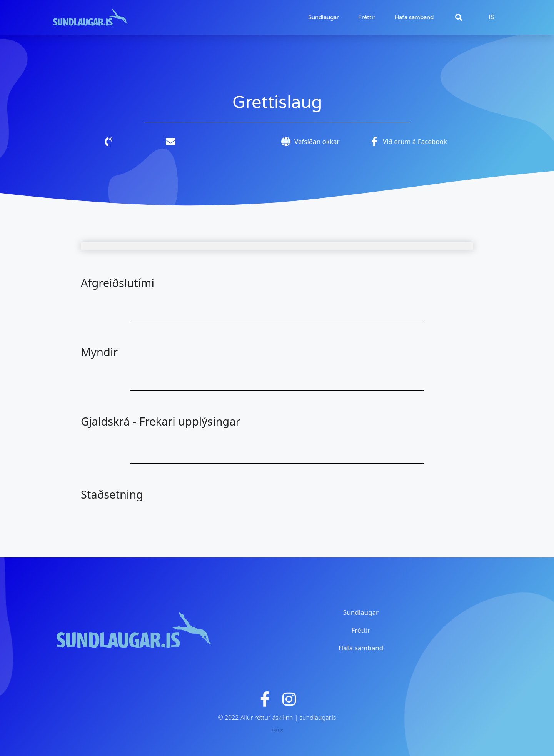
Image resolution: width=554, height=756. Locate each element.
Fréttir (367, 17)
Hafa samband (414, 17)
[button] (458, 18)
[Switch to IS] (491, 17)
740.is (277, 730)
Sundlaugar (324, 17)
